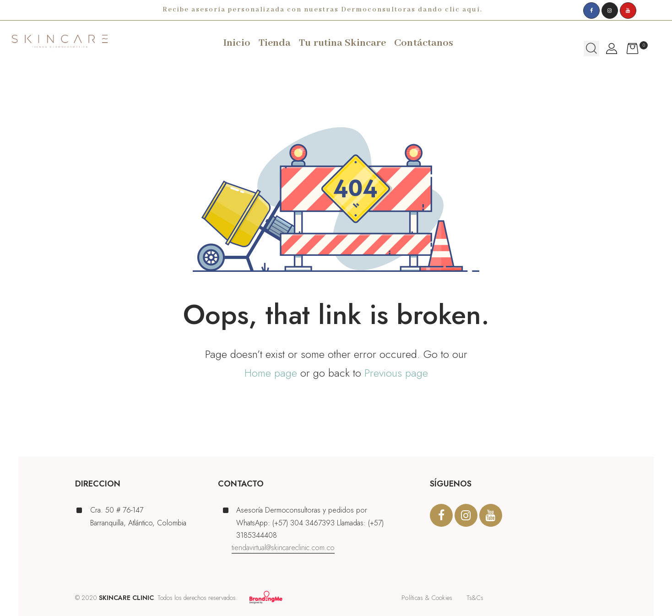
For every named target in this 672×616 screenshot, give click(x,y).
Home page (271, 373)
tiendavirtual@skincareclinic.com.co (283, 548)
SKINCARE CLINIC (126, 598)
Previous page (396, 373)
